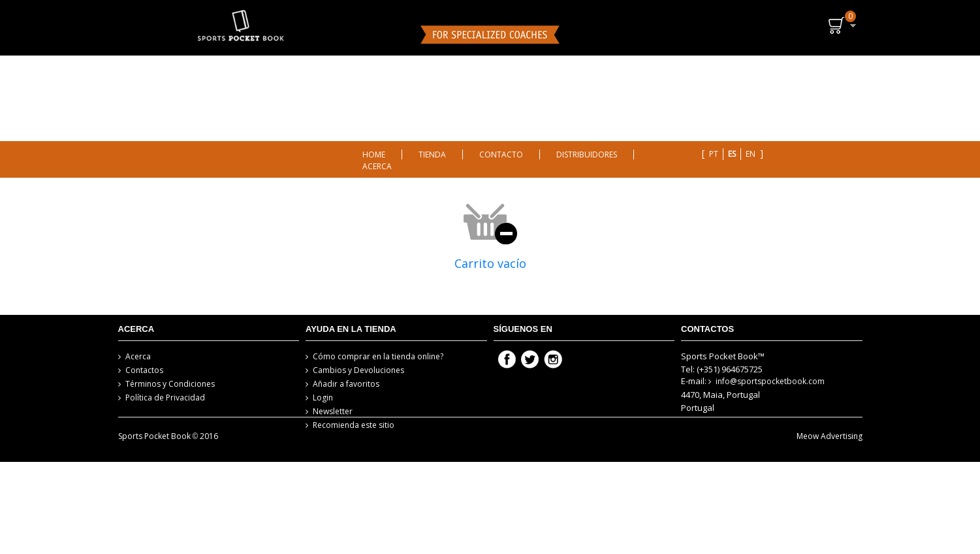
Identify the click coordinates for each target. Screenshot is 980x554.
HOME (374, 155)
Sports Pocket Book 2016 (168, 465)
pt (714, 154)
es (732, 154)
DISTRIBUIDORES (587, 155)
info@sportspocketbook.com (770, 381)
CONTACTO (501, 155)
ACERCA (377, 166)
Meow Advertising (830, 465)
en (751, 154)
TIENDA (432, 155)
